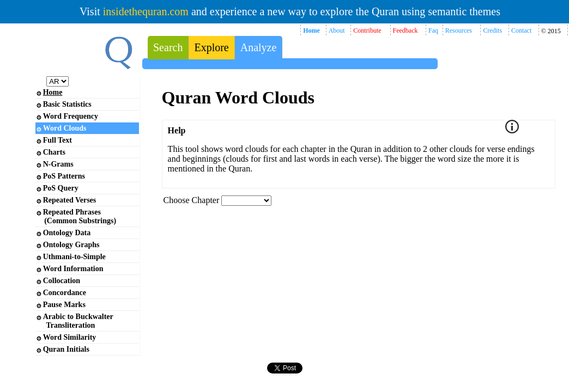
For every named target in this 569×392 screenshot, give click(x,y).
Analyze (259, 47)
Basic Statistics (67, 104)
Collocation (62, 281)
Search (168, 47)
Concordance (65, 293)
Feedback (405, 30)
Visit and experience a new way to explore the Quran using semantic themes (290, 11)
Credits (492, 30)
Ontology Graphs (71, 245)
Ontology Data (67, 233)
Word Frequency (71, 116)
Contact (521, 30)
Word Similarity (70, 337)
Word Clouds (65, 128)
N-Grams (58, 164)
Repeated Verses (70, 200)
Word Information (73, 269)
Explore (211, 47)
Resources (459, 30)
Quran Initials (66, 349)
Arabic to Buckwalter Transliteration (75, 321)
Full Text (57, 140)
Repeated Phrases (76, 216)
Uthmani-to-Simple (74, 257)
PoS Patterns (64, 176)
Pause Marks (64, 305)
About (337, 30)
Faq (433, 30)
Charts (54, 152)
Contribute (367, 30)
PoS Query (61, 188)
